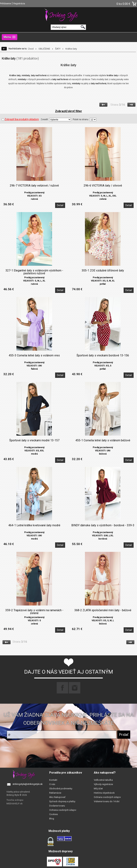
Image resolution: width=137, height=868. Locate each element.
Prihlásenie (6, 3)
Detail (60, 205)
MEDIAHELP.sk (14, 804)
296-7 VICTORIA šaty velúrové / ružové (34, 186)
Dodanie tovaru (57, 806)
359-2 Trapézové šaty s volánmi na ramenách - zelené (34, 612)
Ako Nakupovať (57, 797)
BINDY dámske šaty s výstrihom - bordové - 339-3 (103, 525)
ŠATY (58, 49)
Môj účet (98, 789)
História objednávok (104, 793)
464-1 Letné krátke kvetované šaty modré (34, 525)
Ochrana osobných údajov (63, 810)
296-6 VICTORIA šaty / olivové (103, 186)
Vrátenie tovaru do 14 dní (107, 801)
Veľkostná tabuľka (103, 780)
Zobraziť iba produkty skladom (20, 119)
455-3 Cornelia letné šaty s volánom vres (34, 355)
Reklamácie (55, 793)
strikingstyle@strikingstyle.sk (28, 784)
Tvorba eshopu (15, 800)
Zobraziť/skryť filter (69, 111)
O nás (52, 784)
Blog (52, 819)
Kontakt (53, 780)
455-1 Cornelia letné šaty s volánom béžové (103, 440)
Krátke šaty (71, 49)
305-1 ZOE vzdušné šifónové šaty (103, 271)
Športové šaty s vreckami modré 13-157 (34, 440)
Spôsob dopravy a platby (62, 801)
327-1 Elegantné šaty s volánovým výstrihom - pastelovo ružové (34, 272)
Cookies (54, 814)
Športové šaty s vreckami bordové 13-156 (103, 355)
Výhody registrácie (103, 784)
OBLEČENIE (44, 49)
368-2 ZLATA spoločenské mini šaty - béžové (103, 610)
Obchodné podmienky (61, 789)
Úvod (31, 49)
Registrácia (19, 3)
